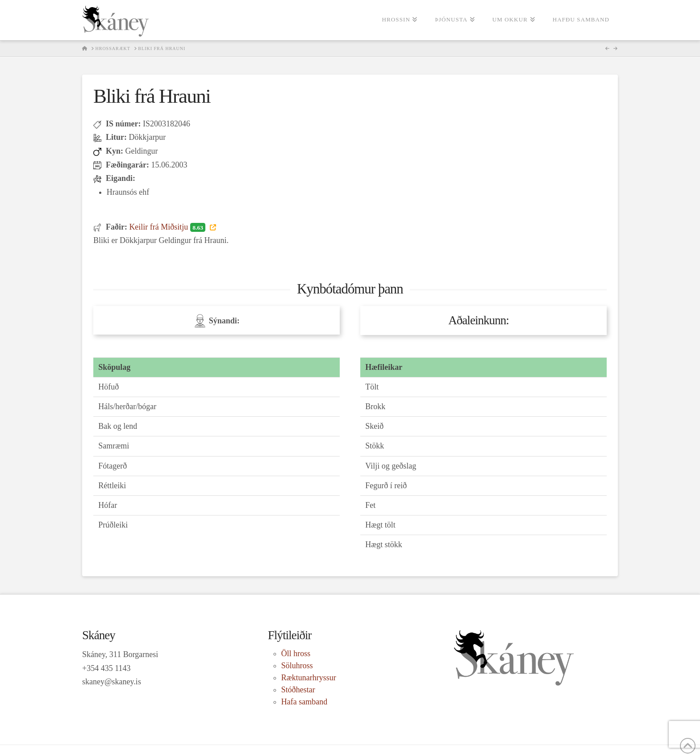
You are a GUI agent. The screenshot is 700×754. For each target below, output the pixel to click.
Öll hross (296, 653)
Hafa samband (304, 702)
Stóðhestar (298, 690)
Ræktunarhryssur (309, 678)
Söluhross (297, 666)
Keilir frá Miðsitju (168, 227)
